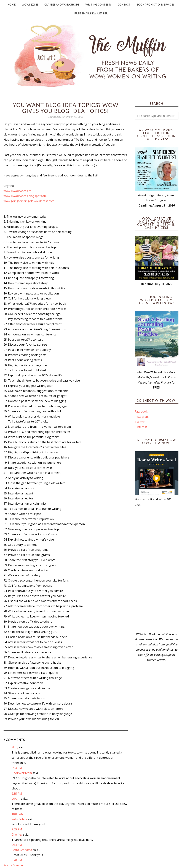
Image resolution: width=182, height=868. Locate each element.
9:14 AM (17, 845)
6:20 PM (17, 860)
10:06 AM (18, 814)
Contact (124, 4)
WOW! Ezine (30, 4)
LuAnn (16, 799)
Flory (15, 747)
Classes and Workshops (62, 4)
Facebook (141, 411)
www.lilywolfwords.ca (17, 191)
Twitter (140, 422)
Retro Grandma (22, 850)
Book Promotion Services (156, 4)
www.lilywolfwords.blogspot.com (25, 196)
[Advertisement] (157, 569)
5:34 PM (17, 768)
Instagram (142, 417)
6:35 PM (17, 794)
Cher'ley (17, 835)
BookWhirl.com (22, 773)
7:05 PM (17, 829)
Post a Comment (15, 865)
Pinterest (141, 427)
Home (12, 4)
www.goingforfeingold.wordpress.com (29, 201)
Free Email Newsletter (91, 13)
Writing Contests (98, 4)
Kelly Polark (19, 819)
